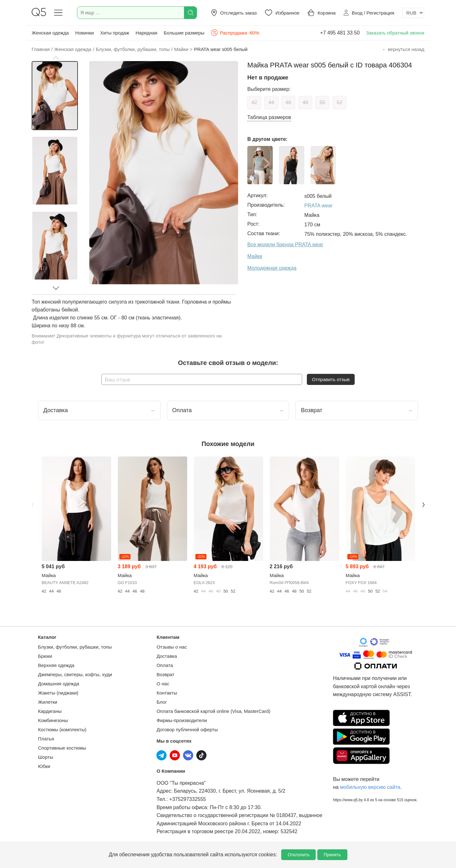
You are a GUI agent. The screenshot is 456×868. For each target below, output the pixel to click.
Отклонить (298, 855)
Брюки (45, 656)
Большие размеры (184, 33)
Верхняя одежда (56, 665)
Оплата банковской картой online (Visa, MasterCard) (213, 711)
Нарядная (146, 33)
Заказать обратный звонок (395, 33)
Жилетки (48, 702)
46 (288, 102)
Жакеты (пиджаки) (58, 693)
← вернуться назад (403, 49)
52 (339, 102)
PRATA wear (318, 206)
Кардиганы (50, 711)
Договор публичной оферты (187, 730)
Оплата (165, 665)
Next (423, 505)
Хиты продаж (115, 33)
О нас (163, 684)
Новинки (84, 33)
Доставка (167, 656)
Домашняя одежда (59, 684)
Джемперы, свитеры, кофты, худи (75, 674)
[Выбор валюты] (413, 13)
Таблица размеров (269, 117)
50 (322, 102)
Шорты (46, 757)
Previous (33, 505)
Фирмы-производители (182, 720)
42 (254, 102)
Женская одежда (50, 33)
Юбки (44, 766)
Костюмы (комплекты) (62, 730)
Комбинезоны (53, 720)
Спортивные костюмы (62, 748)
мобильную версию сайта (370, 787)
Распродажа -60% (235, 33)
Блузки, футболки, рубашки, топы (75, 647)
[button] (56, 58)
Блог (161, 702)
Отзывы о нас (172, 647)
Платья (46, 739)
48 (305, 102)
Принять (332, 855)
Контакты (167, 693)
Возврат (165, 674)
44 (271, 102)
